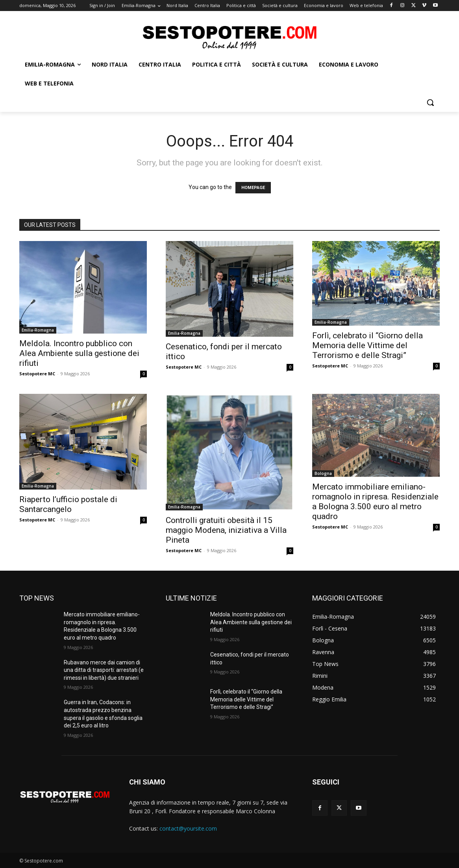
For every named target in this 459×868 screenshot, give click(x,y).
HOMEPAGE (253, 188)
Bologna (323, 473)
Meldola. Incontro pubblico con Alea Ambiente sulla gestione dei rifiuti (79, 353)
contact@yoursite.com (188, 828)
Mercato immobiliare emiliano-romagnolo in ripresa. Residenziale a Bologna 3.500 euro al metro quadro (375, 502)
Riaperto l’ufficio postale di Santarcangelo (68, 504)
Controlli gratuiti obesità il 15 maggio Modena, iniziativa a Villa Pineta (226, 530)
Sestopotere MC (37, 374)
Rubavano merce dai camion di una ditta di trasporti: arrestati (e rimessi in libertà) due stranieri (104, 670)
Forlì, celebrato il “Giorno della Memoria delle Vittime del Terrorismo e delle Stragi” (367, 345)
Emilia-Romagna (38, 330)
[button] (430, 102)
